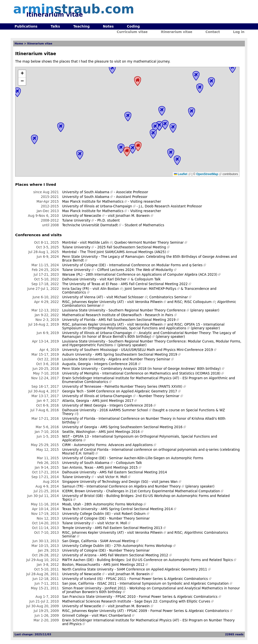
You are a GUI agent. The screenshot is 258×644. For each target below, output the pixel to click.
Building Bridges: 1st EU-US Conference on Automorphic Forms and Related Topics (165, 560)
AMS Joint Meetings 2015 (117, 468)
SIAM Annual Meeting (118, 541)
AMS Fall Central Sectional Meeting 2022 (154, 284)
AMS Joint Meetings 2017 (113, 401)
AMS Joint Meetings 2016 (119, 432)
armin (74, 9)
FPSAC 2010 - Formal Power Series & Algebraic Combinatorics (166, 597)
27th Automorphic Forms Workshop (143, 546)
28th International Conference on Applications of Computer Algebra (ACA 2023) (151, 275)
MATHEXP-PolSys (163, 289)
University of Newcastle (82, 216)
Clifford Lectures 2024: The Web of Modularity (135, 270)
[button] (22, 74)
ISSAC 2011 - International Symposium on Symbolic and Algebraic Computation (163, 584)
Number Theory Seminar (159, 396)
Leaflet (181, 174)
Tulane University (76, 220)
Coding (133, 26)
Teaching (81, 26)
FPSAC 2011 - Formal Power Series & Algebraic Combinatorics (157, 579)
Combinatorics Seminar (169, 297)
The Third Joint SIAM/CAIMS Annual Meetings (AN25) (123, 252)
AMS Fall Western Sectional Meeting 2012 (134, 555)
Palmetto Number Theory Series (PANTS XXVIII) (143, 387)
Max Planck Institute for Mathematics (93, 202)
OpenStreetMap (207, 174)
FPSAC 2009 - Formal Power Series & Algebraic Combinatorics (178, 611)
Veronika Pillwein (149, 302)
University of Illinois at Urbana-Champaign (97, 206)
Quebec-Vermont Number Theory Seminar (149, 243)
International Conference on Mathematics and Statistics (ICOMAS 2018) (161, 373)
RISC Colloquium (198, 302)
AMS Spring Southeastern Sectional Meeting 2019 (136, 355)
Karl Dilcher (117, 279)
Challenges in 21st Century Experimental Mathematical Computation (163, 491)
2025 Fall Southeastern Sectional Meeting (132, 247)
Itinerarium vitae (177, 32)
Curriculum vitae (132, 32)
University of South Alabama (86, 192)
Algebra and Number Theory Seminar (139, 359)
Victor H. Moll (116, 477)
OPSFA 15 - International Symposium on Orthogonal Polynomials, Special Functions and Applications (143, 326)
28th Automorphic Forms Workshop (113, 504)
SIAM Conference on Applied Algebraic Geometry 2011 (162, 569)
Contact (213, 32)
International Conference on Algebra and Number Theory (134, 486)
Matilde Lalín (98, 243)
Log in (239, 32)
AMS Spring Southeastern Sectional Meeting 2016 (141, 427)
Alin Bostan (110, 289)
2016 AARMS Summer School (124, 410)
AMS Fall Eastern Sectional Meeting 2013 (129, 528)
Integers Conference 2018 (115, 364)
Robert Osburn (134, 514)
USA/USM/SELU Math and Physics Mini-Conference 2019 (167, 350)
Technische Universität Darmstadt (90, 225)
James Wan (168, 482)
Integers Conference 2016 (131, 405)
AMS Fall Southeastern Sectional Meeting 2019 (137, 320)
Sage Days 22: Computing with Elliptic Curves (172, 601)
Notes (108, 26)
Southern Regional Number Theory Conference (147, 310)
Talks (55, 26)
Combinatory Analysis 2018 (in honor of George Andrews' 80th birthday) (161, 369)
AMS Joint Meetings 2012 (124, 565)
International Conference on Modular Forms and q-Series (156, 265)
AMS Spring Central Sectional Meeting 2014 (137, 509)
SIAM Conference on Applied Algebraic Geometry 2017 (132, 391)
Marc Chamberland (115, 616)
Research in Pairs (159, 315)
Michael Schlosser (129, 297)
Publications (26, 26)
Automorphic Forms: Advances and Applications (113, 445)
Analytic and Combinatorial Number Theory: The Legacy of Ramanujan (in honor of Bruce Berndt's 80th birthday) (149, 335)
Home (19, 44)
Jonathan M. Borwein (133, 216)
